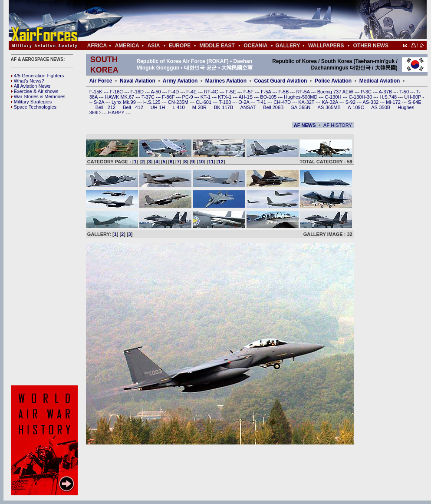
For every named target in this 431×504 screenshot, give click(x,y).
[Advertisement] (243, 21)
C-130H (334, 97)
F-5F (249, 92)
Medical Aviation (380, 81)
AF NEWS (305, 125)
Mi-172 (394, 102)
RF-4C (212, 92)
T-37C (149, 97)
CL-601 (204, 102)
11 (211, 162)
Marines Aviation (226, 81)
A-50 (156, 92)
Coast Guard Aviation (281, 81)
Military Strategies (31, 102)
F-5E (232, 92)
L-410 (179, 107)
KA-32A (330, 102)
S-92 (351, 102)
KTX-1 (225, 97)
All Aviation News (31, 86)
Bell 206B (274, 107)
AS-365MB (330, 107)
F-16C (117, 92)
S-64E (415, 102)
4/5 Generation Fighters (38, 76)
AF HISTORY (338, 125)
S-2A (100, 102)
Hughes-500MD (301, 97)
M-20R (200, 107)
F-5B (284, 92)
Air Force (101, 81)
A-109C (356, 107)
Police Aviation (333, 81)
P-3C (367, 92)
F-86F (169, 97)
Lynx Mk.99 (124, 102)
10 (201, 162)
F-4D (174, 92)
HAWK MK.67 (120, 97)
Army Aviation (180, 81)
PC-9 (188, 97)
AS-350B (381, 107)
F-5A (266, 92)
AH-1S (246, 97)
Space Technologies (34, 107)
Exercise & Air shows (35, 91)
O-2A (244, 102)
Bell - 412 (134, 107)
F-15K (97, 92)
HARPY (117, 113)
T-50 (405, 92)
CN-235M (179, 102)
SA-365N (301, 107)
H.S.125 (153, 102)
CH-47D (283, 102)
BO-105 (269, 97)
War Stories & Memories (38, 96)
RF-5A (303, 92)
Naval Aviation (138, 81)
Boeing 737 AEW (336, 92)
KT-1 (206, 97)
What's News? (28, 81)
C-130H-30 (361, 97)
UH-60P (413, 97)
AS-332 (372, 102)
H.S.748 (389, 97)
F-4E (192, 92)
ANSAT (248, 107)
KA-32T (307, 102)
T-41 (262, 102)
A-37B (386, 92)
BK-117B (224, 107)
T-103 (225, 102)
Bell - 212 (106, 107)
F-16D (138, 92)
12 (221, 162)
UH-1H (159, 107)
